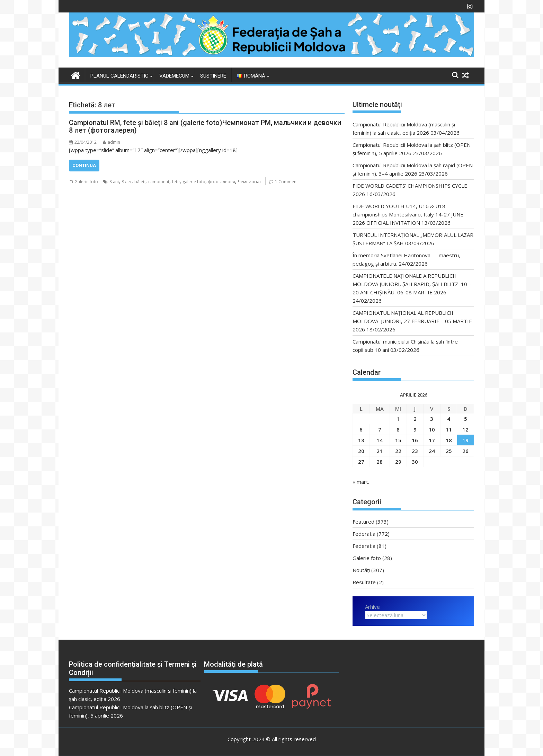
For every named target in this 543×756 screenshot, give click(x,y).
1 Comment (286, 182)
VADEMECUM (174, 76)
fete (176, 182)
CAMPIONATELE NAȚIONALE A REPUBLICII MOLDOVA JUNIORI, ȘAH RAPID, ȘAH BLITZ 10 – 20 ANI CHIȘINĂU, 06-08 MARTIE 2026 (412, 284)
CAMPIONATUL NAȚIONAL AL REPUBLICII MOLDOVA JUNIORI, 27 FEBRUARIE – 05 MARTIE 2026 (412, 321)
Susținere (213, 76)
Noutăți (361, 570)
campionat (159, 182)
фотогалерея (222, 182)
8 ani (114, 182)
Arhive (372, 607)
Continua (84, 165)
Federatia (364, 534)
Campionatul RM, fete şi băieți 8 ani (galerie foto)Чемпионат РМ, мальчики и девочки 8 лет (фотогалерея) (205, 126)
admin (112, 142)
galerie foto (194, 182)
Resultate (364, 582)
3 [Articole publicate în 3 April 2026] (432, 419)
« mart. (361, 482)
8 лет (127, 182)
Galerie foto (86, 182)
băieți (140, 182)
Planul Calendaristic (119, 76)
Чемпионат (250, 182)
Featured (363, 522)
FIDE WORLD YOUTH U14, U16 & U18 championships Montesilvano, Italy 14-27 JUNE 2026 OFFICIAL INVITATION (408, 214)
